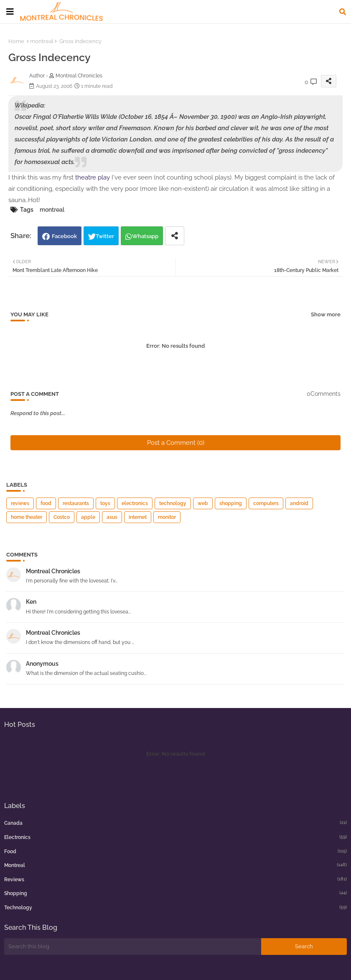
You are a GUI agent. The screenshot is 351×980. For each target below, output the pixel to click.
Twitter (105, 236)
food (46, 503)
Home (16, 41)
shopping (231, 503)
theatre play (93, 177)
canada (175, 823)
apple (88, 517)
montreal (42, 41)
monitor (167, 517)
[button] (343, 12)
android (299, 503)
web (203, 503)
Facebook (64, 236)
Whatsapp (145, 236)
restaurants (76, 503)
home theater (27, 517)
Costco (62, 517)
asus (112, 517)
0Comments (324, 394)
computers (266, 503)
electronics (135, 503)
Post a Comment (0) (176, 443)
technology (173, 503)
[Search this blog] (133, 947)
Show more (326, 314)
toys (105, 503)
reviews (20, 503)
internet (138, 517)
